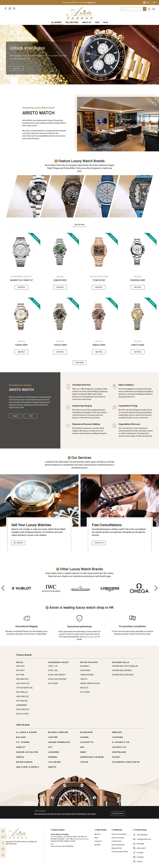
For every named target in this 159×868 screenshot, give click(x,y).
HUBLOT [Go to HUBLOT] (21, 747)
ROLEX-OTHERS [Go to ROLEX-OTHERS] (22, 714)
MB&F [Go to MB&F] (83, 752)
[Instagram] (10, 8)
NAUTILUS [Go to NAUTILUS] (84, 688)
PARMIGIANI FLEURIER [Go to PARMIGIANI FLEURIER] (92, 757)
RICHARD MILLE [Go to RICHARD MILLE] (121, 662)
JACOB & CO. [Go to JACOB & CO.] (119, 747)
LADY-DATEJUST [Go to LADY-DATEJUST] (23, 683)
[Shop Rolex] (17, 69)
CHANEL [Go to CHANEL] (85, 737)
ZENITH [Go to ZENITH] (52, 767)
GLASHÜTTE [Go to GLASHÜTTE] (87, 742)
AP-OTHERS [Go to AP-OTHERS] (53, 683)
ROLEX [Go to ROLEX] (20, 662)
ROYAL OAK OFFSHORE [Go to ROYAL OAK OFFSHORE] (57, 679)
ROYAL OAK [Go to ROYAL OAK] (53, 670)
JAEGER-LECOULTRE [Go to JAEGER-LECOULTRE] (27, 752)
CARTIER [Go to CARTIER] (53, 737)
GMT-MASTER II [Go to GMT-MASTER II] (22, 679)
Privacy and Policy (118, 838)
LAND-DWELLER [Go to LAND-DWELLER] (22, 696)
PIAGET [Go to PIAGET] (116, 757)
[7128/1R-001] (99, 252)
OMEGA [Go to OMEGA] (20, 757)
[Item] (7, 78)
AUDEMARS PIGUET (21, 277)
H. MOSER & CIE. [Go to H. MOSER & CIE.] (121, 742)
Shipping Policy (117, 848)
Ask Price (21, 287)
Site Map (97, 845)
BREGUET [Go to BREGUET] (117, 732)
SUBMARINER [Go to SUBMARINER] (22, 705)
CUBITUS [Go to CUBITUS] (84, 679)
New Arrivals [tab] (80, 224)
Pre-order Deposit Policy (120, 852)
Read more (79, 363)
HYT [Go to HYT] (50, 747)
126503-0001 (21, 345)
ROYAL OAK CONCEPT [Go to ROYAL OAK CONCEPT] (57, 675)
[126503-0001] (21, 317)
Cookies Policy (117, 841)
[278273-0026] (138, 317)
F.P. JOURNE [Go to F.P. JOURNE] (23, 742)
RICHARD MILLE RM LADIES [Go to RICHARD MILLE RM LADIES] (123, 675)
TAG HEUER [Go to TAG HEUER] (54, 762)
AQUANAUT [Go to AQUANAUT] (85, 666)
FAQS (97, 22)
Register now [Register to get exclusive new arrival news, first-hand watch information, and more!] (118, 814)
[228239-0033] (60, 252)
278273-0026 (138, 345)
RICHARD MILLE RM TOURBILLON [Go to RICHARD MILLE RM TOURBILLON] (125, 666)
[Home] (80, 13)
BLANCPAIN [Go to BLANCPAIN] (87, 732)
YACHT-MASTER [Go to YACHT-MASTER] (23, 709)
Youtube (140, 862)
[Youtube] (14, 8)
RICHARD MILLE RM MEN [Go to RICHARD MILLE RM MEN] (122, 670)
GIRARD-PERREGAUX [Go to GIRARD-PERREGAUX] (59, 742)
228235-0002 (99, 345)
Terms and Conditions (119, 834)
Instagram (140, 857)
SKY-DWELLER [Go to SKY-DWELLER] (22, 701)
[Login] (149, 9)
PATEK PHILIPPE (99, 277)
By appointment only (81, 839)
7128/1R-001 (99, 280)
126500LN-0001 (138, 280)
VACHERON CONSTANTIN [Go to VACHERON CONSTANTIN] (126, 762)
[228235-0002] (99, 317)
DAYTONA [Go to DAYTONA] (20, 675)
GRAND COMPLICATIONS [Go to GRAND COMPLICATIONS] (90, 683)
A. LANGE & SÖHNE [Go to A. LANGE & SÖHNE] (26, 732)
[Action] (3, 855)
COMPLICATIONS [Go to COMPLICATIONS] (87, 675)
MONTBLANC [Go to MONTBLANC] (119, 752)
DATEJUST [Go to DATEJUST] (20, 666)
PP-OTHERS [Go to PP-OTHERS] (85, 692)
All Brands (56, 22)
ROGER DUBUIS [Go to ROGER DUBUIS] (24, 762)
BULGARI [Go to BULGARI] (21, 737)
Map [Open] (52, 844)
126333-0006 (60, 345)
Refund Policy (92, 637)
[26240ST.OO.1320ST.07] (21, 252)
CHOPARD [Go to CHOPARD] (118, 737)
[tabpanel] (79, 299)
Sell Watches (72, 22)
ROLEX (60, 277)
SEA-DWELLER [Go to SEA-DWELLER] (22, 692)
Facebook (140, 853)
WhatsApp (140, 844)
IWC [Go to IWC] (82, 747)
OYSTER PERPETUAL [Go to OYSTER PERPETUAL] (25, 688)
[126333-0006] (60, 317)
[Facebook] (6, 8)
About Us (87, 22)
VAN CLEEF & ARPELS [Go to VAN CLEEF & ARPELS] (28, 767)
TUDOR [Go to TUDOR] (84, 762)
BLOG (106, 22)
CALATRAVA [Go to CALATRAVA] (85, 670)
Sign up (90, 2)
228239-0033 (60, 280)
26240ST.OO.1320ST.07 (21, 280)
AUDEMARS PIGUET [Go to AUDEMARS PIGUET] (59, 662)
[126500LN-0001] (138, 252)
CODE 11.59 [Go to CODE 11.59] (53, 666)
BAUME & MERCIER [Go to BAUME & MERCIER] (58, 732)
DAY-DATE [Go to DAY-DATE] (20, 670)
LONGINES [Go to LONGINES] (54, 752)
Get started (18, 543)
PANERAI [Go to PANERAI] (53, 757)
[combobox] (132, 9)
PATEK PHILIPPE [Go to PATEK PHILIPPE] (89, 662)
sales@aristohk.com (144, 839)
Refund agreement (118, 845)
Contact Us (99, 543)
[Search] (145, 9)
